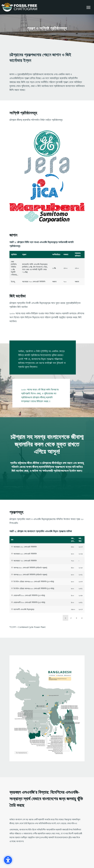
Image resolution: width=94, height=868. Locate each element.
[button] (88, 7)
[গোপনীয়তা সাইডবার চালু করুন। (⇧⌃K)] (8, 860)
